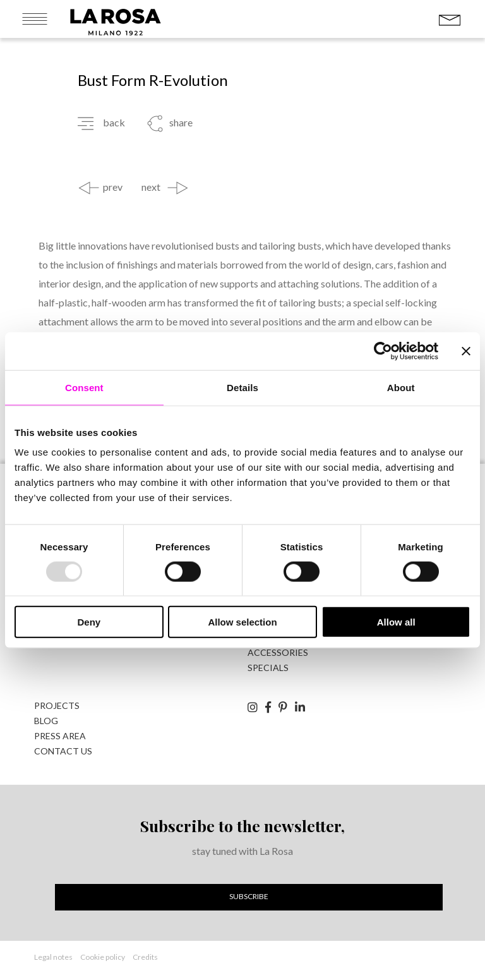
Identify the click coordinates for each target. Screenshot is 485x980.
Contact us (63, 751)
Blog (46, 721)
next (151, 187)
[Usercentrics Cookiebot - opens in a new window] (383, 351)
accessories (278, 652)
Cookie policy (103, 957)
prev (113, 187)
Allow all (396, 622)
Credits (145, 957)
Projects (57, 705)
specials (268, 668)
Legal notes (53, 957)
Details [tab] (242, 387)
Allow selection (242, 622)
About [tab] (401, 387)
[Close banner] (466, 351)
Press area (60, 736)
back (114, 123)
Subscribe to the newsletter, (242, 826)
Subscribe (249, 896)
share (181, 123)
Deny (89, 622)
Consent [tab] (84, 387)
